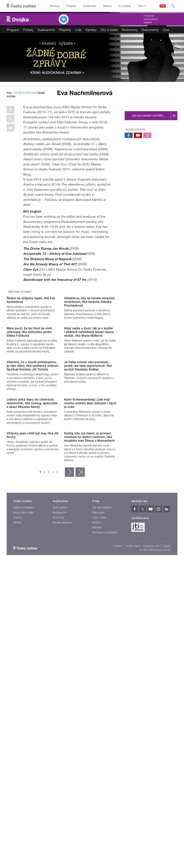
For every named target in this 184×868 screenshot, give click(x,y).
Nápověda (98, 703)
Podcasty (59, 708)
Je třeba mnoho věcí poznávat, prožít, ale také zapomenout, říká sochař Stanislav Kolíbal (88, 498)
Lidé (78, 30)
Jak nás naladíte (102, 698)
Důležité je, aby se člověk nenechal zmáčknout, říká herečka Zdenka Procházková (89, 375)
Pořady (28, 30)
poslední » (80, 663)
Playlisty (65, 30)
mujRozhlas (90, 6)
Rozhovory (130, 30)
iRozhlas (55, 6)
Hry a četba (109, 30)
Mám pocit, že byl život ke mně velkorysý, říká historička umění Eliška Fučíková (29, 435)
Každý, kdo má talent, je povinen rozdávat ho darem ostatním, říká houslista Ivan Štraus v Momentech (89, 628)
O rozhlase (125, 6)
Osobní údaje (133, 737)
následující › (69, 663)
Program (71, 6)
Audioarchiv (151, 19)
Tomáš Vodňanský (25, 137)
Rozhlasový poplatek (105, 723)
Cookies (117, 737)
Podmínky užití (151, 737)
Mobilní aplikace (63, 713)
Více (167, 30)
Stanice (107, 6)
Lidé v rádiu (99, 708)
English (167, 737)
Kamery (148, 23)
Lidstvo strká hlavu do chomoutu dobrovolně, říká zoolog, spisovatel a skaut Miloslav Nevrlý (32, 565)
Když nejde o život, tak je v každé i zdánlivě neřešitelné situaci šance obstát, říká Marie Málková (89, 435)
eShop (17, 713)
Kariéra (96, 713)
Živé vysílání (60, 698)
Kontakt (97, 718)
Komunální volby (24, 703)
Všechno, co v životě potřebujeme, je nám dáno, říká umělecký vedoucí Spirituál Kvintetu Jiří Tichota (33, 498)
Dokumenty (150, 30)
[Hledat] (173, 6)
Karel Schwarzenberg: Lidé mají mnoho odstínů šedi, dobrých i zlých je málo (90, 565)
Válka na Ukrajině (24, 698)
